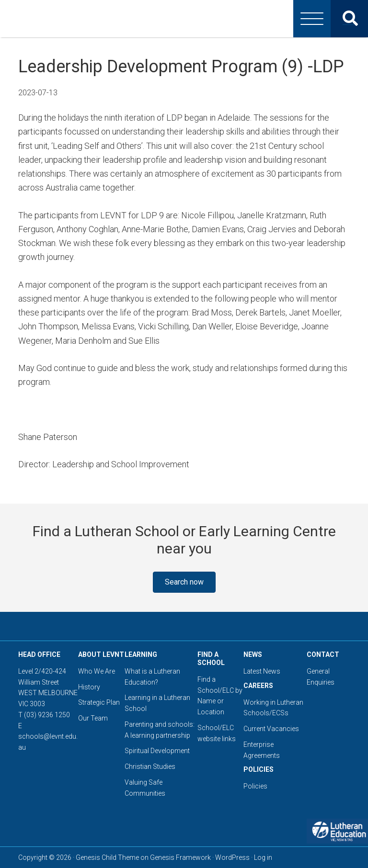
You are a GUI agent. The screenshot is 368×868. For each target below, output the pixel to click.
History (89, 687)
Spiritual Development (157, 751)
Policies (255, 786)
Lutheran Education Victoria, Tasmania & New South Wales (184, 19)
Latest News (262, 671)
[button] (184, 582)
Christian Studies (150, 767)
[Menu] (312, 19)
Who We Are (97, 671)
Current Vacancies (271, 729)
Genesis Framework (180, 857)
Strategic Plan (99, 702)
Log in (263, 857)
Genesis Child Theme (107, 857)
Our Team (93, 718)
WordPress (232, 857)
